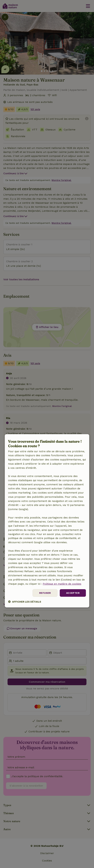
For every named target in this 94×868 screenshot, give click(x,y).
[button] (25, 602)
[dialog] (47, 521)
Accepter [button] (73, 593)
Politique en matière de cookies (62, 584)
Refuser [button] (45, 593)
